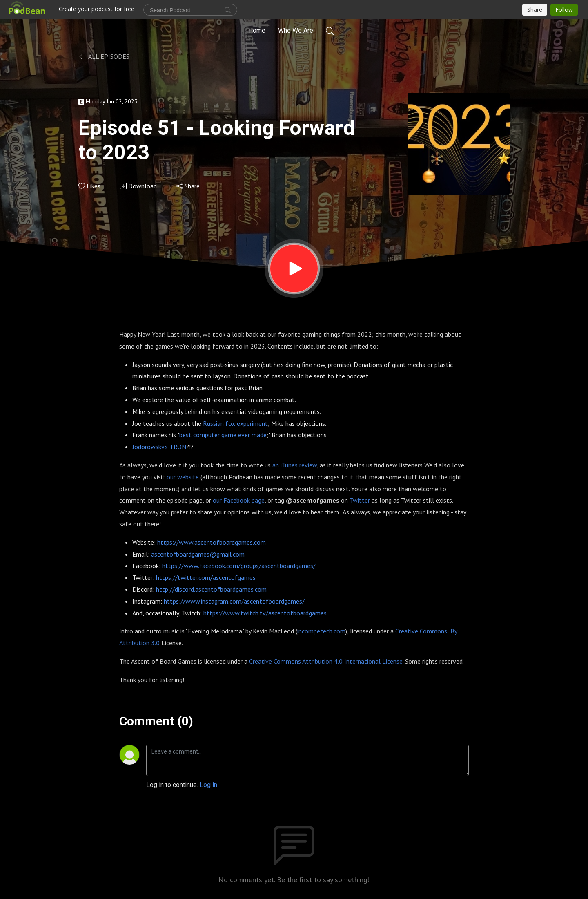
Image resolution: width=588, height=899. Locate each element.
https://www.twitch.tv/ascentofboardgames (265, 613)
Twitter (360, 500)
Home (257, 30)
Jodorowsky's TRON (159, 447)
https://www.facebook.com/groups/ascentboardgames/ (239, 566)
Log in (208, 785)
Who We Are (296, 30)
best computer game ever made (223, 435)
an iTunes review (295, 465)
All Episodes (104, 56)
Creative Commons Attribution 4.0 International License (326, 661)
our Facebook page (239, 500)
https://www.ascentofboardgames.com (212, 542)
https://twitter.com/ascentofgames (206, 577)
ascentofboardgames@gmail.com (198, 554)
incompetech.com (321, 631)
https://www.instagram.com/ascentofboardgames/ (234, 601)
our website (183, 477)
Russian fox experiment (235, 423)
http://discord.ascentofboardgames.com (211, 589)
